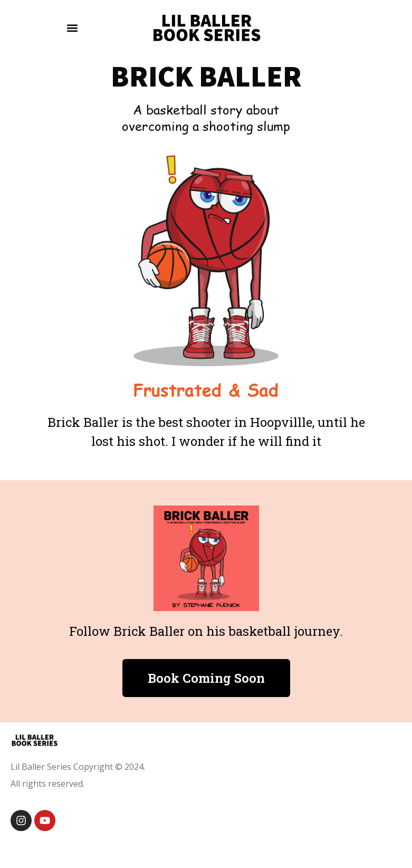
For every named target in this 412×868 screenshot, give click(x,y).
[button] (72, 28)
